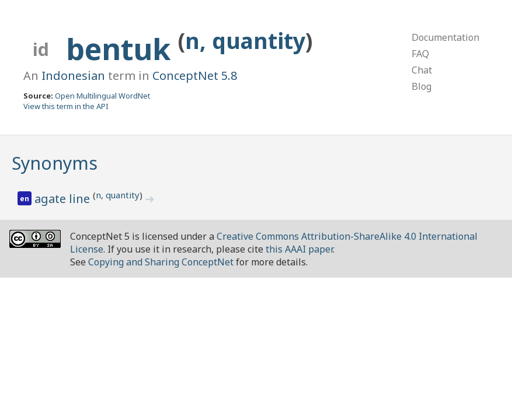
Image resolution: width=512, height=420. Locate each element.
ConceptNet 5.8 (195, 76)
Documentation (445, 37)
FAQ (420, 54)
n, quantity (245, 41)
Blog (422, 86)
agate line (64, 199)
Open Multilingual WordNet (102, 96)
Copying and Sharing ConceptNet (161, 262)
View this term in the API (66, 106)
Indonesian (73, 76)
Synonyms (55, 163)
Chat (422, 70)
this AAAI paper (299, 249)
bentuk (122, 49)
